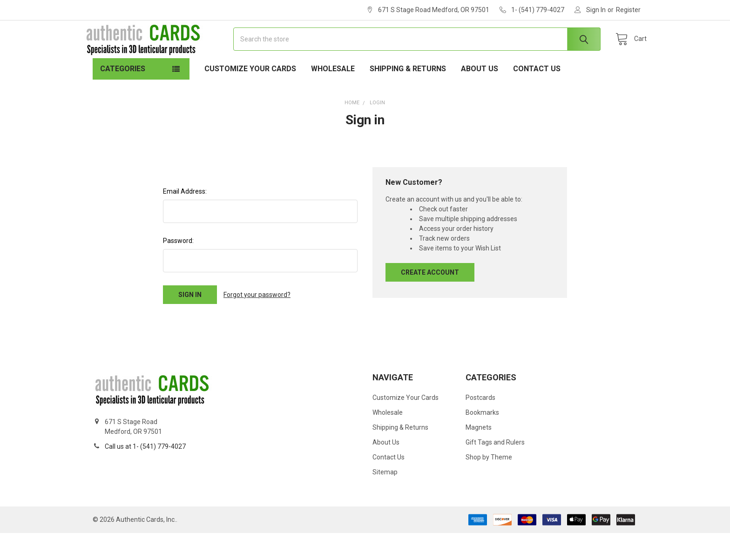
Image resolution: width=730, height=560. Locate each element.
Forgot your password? (257, 322)
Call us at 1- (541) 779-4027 (145, 473)
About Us (480, 96)
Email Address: (185, 218)
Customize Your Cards (250, 96)
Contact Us (537, 96)
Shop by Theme (489, 484)
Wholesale (333, 96)
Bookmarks (482, 439)
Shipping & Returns (408, 96)
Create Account (430, 299)
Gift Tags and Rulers (495, 469)
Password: (178, 268)
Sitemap (385, 499)
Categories (123, 96)
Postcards (480, 425)
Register (628, 10)
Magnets (479, 454)
